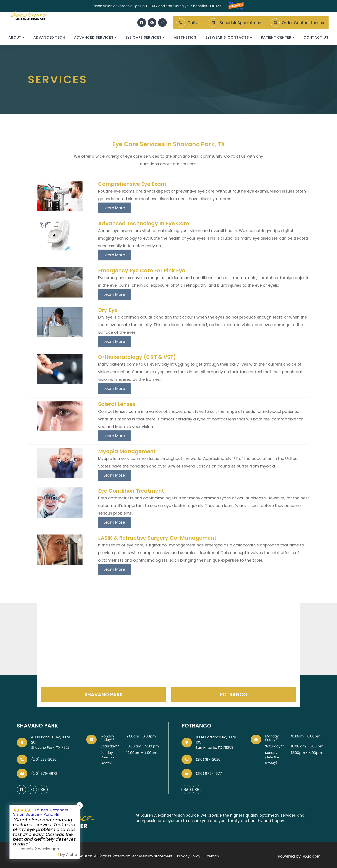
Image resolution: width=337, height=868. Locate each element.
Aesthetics (185, 37)
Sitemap (212, 855)
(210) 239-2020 (44, 759)
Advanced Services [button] (95, 37)
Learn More (114, 208)
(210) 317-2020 (208, 759)
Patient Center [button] (278, 37)
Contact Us (316, 37)
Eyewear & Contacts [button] (229, 37)
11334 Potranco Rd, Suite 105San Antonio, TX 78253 (216, 742)
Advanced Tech (49, 37)
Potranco (233, 695)
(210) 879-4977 (209, 774)
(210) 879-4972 (44, 774)
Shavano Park (104, 695)
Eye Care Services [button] (145, 37)
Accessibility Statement (152, 855)
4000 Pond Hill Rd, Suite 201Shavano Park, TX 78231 (51, 742)
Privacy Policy (189, 855)
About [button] (16, 37)
